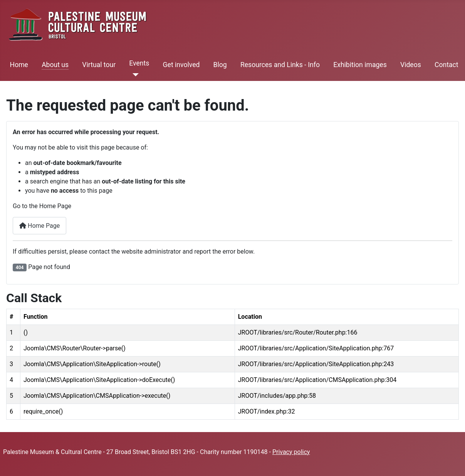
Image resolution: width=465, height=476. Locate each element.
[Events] (134, 75)
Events (139, 63)
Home (19, 65)
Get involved (181, 65)
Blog (220, 65)
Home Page (39, 226)
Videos (411, 65)
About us (55, 65)
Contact (447, 65)
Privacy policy (291, 452)
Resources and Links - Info (280, 65)
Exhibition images (360, 65)
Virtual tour (99, 65)
